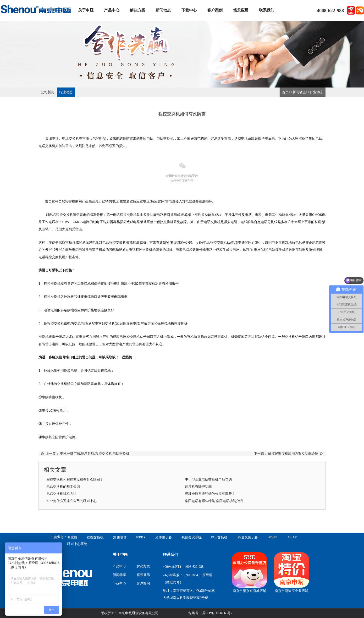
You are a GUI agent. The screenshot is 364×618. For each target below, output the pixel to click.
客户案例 (215, 10)
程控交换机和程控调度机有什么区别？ (75, 479)
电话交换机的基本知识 (63, 487)
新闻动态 (163, 10)
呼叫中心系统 (77, 544)
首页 (285, 92)
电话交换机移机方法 (61, 494)
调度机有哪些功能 (198, 487)
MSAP (292, 537)
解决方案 (138, 10)
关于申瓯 (86, 10)
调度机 (72, 537)
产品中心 (112, 10)
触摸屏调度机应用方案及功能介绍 (293, 454)
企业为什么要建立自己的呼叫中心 (72, 501)
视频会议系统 (192, 537)
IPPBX (141, 537)
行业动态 (66, 92)
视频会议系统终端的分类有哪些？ (210, 494)
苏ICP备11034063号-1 (218, 613)
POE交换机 (219, 537)
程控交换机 (95, 537)
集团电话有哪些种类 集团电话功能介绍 (214, 501)
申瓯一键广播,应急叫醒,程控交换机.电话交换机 (95, 454)
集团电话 (120, 537)
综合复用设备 (248, 537)
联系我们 (267, 10)
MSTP (273, 537)
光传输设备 (164, 537)
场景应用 (241, 10)
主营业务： (59, 537)
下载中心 (189, 10)
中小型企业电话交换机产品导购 (208, 479)
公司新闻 (48, 92)
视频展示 (143, 575)
